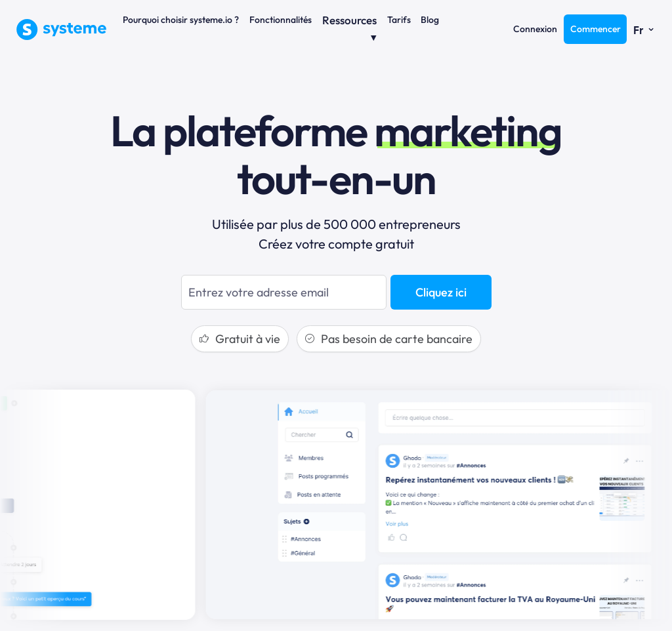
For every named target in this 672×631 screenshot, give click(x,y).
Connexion (535, 29)
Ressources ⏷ (349, 29)
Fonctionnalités (281, 20)
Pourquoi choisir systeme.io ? (181, 20)
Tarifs (399, 20)
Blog (430, 20)
